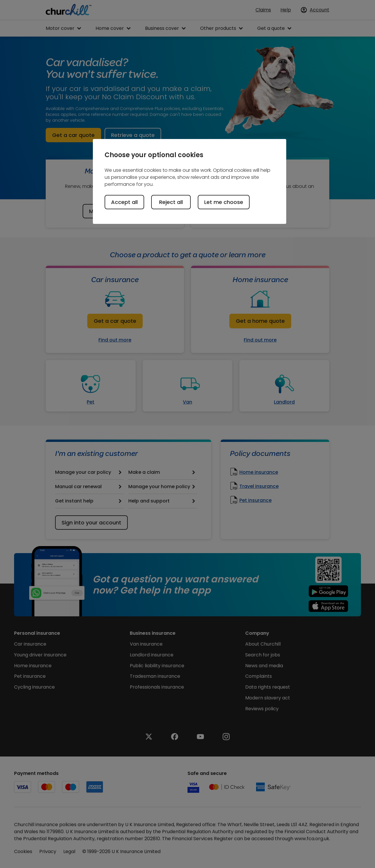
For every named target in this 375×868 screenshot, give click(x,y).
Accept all (124, 202)
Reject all (171, 202)
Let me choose (224, 202)
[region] (190, 181)
